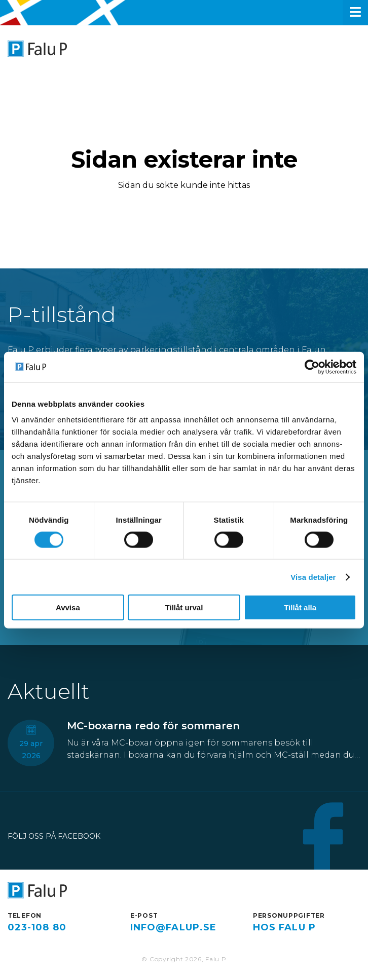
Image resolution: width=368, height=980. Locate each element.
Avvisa (68, 607)
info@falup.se (173, 927)
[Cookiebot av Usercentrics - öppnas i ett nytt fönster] (312, 367)
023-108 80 (37, 927)
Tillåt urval (184, 607)
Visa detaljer (313, 577)
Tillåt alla (300, 607)
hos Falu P (284, 927)
